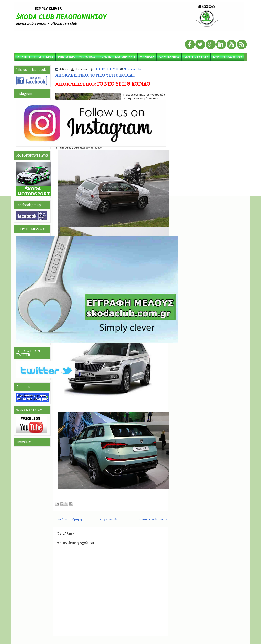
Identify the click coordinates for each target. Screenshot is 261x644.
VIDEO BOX (87, 57)
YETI (116, 69)
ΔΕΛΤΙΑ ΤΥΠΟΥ (196, 57)
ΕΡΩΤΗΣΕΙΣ (44, 57)
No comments (132, 69)
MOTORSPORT (125, 57)
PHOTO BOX (66, 57)
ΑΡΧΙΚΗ (23, 57)
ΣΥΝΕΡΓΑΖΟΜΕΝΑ (228, 57)
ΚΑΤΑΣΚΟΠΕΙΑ (103, 69)
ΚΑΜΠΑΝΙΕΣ (169, 57)
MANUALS (147, 57)
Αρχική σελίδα (109, 519)
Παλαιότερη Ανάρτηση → (152, 519)
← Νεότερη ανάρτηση (68, 519)
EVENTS (105, 57)
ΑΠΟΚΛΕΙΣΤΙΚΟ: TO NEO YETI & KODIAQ (95, 75)
